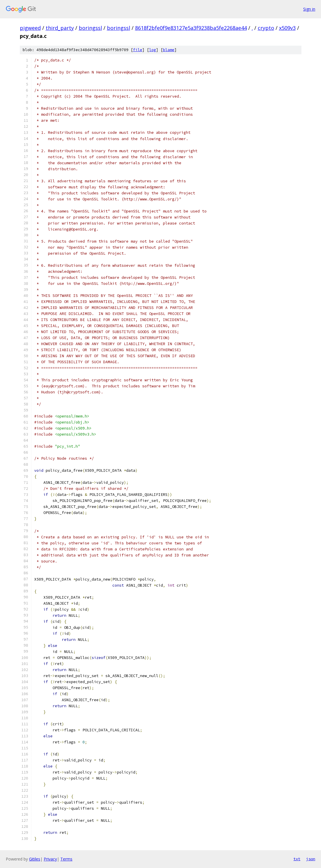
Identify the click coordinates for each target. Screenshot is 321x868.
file (138, 50)
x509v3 (287, 28)
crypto (266, 28)
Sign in (309, 9)
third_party (60, 28)
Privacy (50, 859)
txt (297, 859)
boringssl (90, 28)
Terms (66, 859)
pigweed (30, 28)
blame (169, 50)
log (153, 50)
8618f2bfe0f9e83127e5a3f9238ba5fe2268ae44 (191, 28)
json (311, 859)
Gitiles (35, 859)
